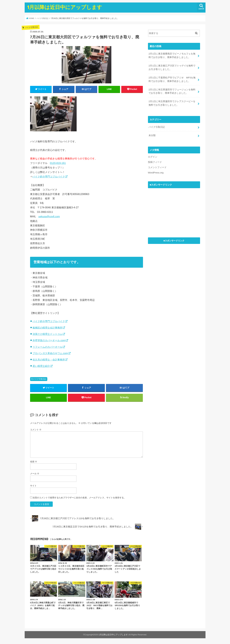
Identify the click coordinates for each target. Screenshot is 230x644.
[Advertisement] (171, 207)
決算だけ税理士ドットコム (47, 334)
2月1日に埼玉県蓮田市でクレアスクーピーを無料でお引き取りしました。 (172, 102)
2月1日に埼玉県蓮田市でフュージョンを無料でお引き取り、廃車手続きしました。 (172, 90)
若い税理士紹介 (41, 366)
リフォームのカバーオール (47, 347)
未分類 (152, 134)
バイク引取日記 (40, 379)
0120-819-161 (58, 163)
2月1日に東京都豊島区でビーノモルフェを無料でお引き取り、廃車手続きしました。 (172, 55)
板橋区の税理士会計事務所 (47, 328)
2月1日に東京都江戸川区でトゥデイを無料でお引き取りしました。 (172, 67)
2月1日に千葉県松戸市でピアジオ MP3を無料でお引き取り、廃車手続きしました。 (172, 79)
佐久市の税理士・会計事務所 (49, 360)
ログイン (153, 155)
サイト (33, 486)
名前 (34, 462)
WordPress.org (156, 171)
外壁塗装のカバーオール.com (49, 340)
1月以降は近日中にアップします (65, 7)
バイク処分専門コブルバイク (49, 177)
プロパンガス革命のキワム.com (50, 353)
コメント (36, 430)
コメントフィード (157, 166)
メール (35, 474)
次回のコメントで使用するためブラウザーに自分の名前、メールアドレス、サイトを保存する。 (79, 498)
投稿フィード (155, 160)
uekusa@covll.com (49, 216)
